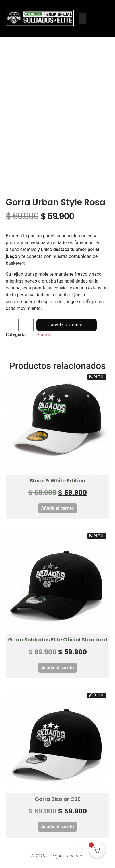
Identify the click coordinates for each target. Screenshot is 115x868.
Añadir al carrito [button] (58, 517)
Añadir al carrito (67, 334)
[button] (82, 18)
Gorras (43, 344)
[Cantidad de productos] (26, 334)
